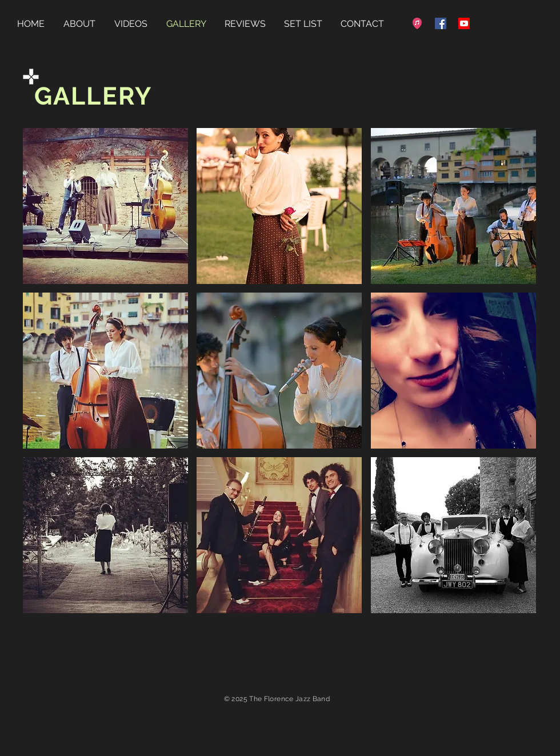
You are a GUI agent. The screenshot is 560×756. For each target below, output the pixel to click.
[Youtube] (464, 23)
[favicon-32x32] (417, 23)
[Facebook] (441, 23)
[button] (105, 206)
